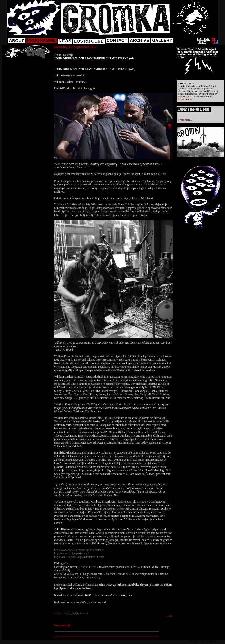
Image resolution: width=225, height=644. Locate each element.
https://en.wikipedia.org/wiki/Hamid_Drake (79, 557)
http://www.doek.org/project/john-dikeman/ (79, 550)
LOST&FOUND (89, 41)
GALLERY (162, 40)
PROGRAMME (41, 40)
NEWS (65, 41)
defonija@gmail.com (76, 613)
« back (169, 616)
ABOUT (17, 41)
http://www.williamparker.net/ (71, 553)
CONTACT (117, 40)
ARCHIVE (140, 40)
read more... (186, 99)
